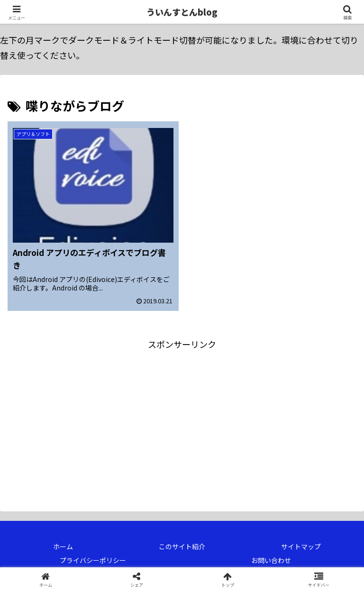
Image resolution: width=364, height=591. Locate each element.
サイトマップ (301, 546)
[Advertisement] (95, 418)
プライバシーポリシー (93, 560)
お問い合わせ (271, 560)
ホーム (63, 546)
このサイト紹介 (182, 546)
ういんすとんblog (182, 12)
